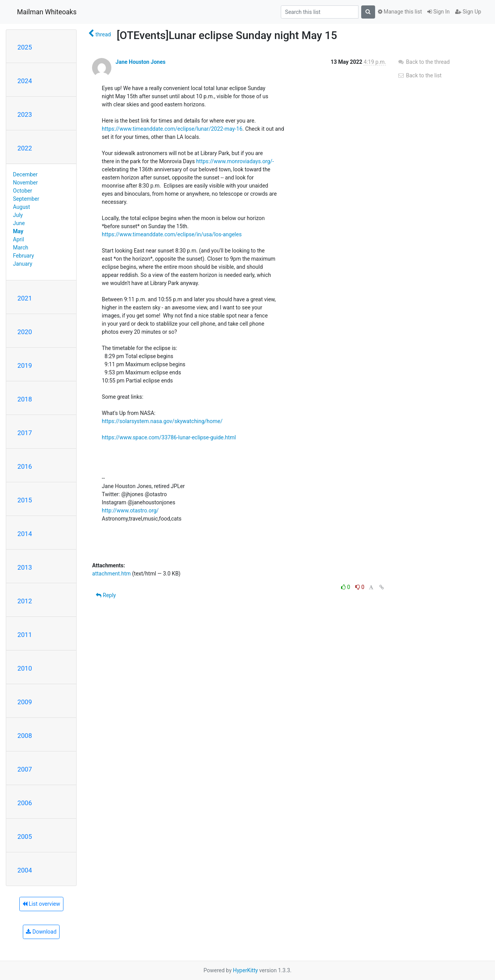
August (22, 207)
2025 (25, 47)
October (23, 191)
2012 (25, 601)
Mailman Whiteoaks (47, 12)
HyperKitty (245, 970)
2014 (25, 534)
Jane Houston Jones (141, 62)
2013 (25, 567)
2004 (25, 870)
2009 (25, 702)
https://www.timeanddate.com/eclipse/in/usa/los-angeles (172, 234)
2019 (25, 365)
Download (41, 932)
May (18, 231)
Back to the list (419, 75)
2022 (25, 148)
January (23, 264)
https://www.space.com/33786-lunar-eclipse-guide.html (169, 437)
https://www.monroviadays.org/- (235, 161)
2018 (25, 399)
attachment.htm (111, 574)
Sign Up (468, 12)
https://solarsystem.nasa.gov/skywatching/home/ (162, 421)
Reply (106, 595)
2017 (25, 433)
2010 (25, 668)
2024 (25, 81)
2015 (25, 500)
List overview (41, 904)
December (26, 174)
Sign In (439, 12)
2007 (25, 769)
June (19, 223)
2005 (25, 837)
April (19, 239)
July (18, 215)
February (24, 256)
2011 (25, 635)
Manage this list (400, 12)
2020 (25, 332)
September (26, 199)
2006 (25, 803)
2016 (25, 466)
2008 (25, 736)
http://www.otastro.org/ (130, 510)
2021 (25, 298)
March (21, 248)
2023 (25, 114)
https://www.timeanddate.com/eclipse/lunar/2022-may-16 (172, 129)
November (26, 183)
